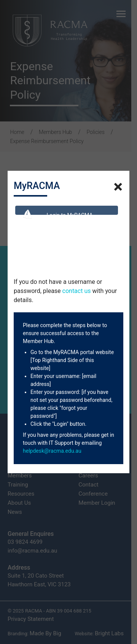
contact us (77, 291)
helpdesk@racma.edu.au (52, 451)
